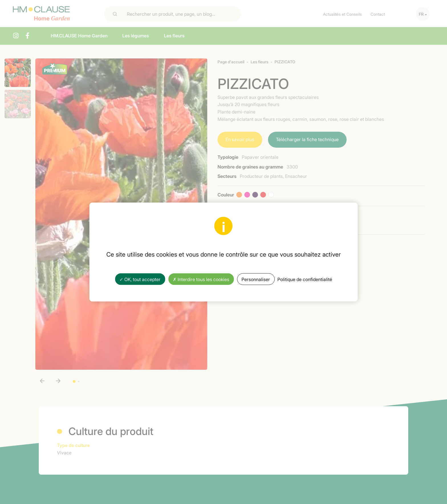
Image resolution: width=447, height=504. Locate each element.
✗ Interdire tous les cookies (201, 279)
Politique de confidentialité (305, 279)
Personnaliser (256, 279)
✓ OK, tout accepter (140, 279)
